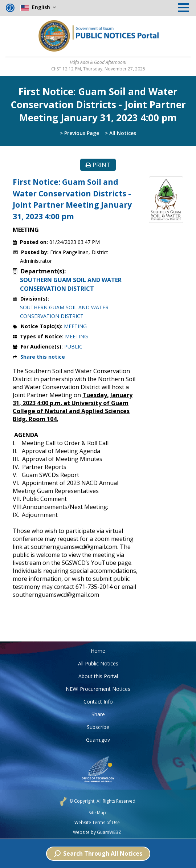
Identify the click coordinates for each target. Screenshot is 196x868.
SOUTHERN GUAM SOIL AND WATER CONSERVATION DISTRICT (71, 284)
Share (98, 714)
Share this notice (43, 357)
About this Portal (98, 676)
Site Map (97, 813)
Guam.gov (98, 740)
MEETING (75, 326)
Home (98, 651)
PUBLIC (73, 347)
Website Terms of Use (97, 823)
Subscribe (98, 727)
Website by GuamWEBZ (97, 832)
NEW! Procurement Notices (98, 689)
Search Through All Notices (98, 853)
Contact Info (98, 702)
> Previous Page (79, 133)
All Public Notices (98, 663)
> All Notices (121, 133)
